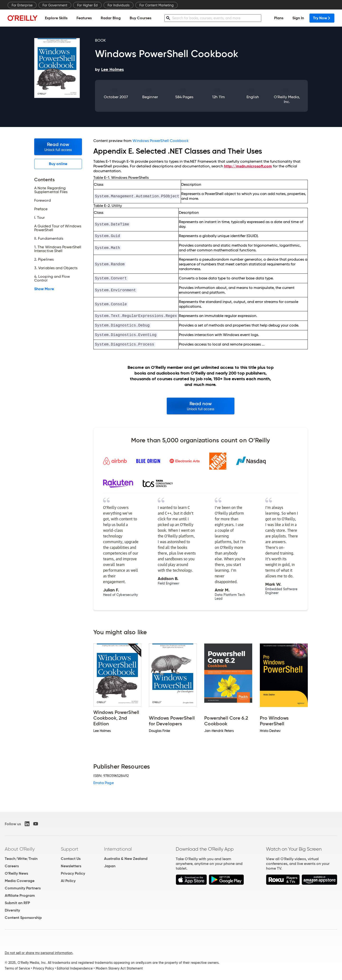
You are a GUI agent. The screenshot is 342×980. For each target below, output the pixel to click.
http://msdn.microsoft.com (248, 166)
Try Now (322, 18)
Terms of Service (17, 968)
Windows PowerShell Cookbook (160, 141)
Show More (44, 289)
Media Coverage (20, 881)
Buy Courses (140, 18)
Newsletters (71, 866)
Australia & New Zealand (126, 859)
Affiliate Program (20, 895)
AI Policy (68, 881)
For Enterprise (22, 5)
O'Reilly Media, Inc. (287, 99)
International (118, 849)
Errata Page (104, 783)
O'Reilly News (16, 873)
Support (70, 849)
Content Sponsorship (23, 918)
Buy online (58, 164)
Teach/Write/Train (21, 859)
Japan (110, 866)
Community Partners (23, 888)
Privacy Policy (73, 873)
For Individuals (119, 5)
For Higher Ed (87, 5)
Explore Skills (56, 18)
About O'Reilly (20, 849)
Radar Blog (111, 18)
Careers (12, 866)
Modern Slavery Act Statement (119, 968)
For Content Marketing (157, 5)
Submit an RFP (17, 903)
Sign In (298, 18)
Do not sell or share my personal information (39, 953)
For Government (55, 5)
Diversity (12, 910)
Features (84, 18)
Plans (279, 18)
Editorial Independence (75, 968)
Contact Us (71, 859)
